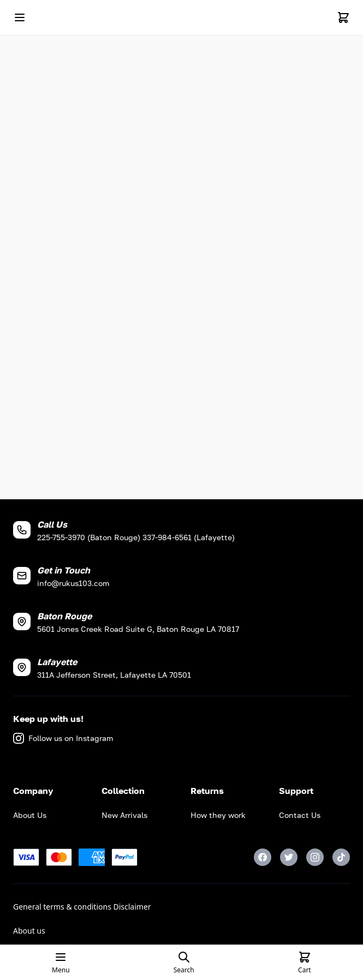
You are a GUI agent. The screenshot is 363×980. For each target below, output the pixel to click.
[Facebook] (263, 857)
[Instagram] (315, 857)
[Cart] (343, 17)
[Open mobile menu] (20, 17)
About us (29, 931)
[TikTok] (341, 857)
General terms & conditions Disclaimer (82, 907)
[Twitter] (289, 857)
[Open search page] (184, 963)
